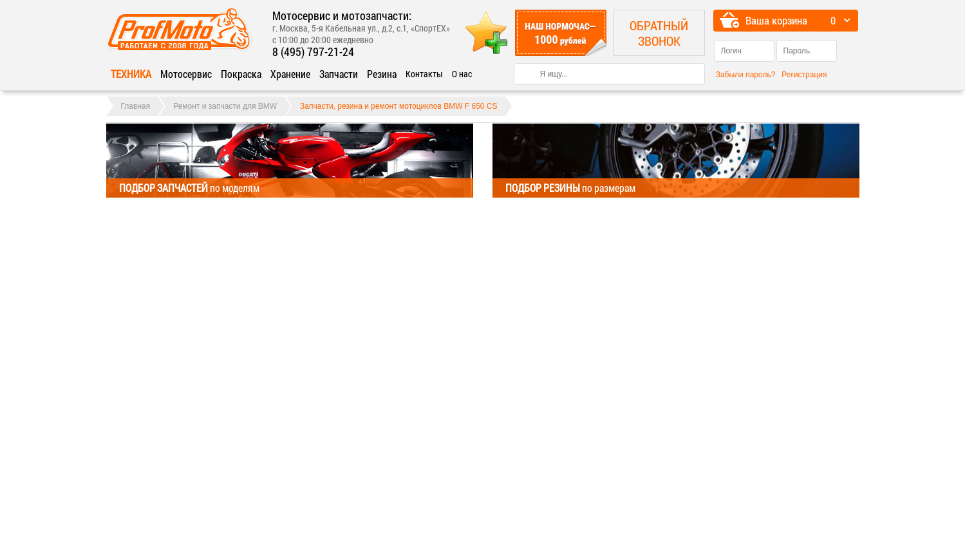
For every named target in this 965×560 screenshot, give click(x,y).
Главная (136, 106)
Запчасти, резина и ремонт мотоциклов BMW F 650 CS (398, 106)
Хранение (290, 74)
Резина (382, 74)
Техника (131, 74)
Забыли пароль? (746, 75)
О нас (462, 74)
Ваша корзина (776, 20)
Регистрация (804, 75)
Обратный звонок (659, 33)
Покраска (241, 74)
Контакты (424, 74)
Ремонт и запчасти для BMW (225, 106)
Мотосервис (186, 74)
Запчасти (339, 74)
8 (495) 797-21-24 (313, 51)
